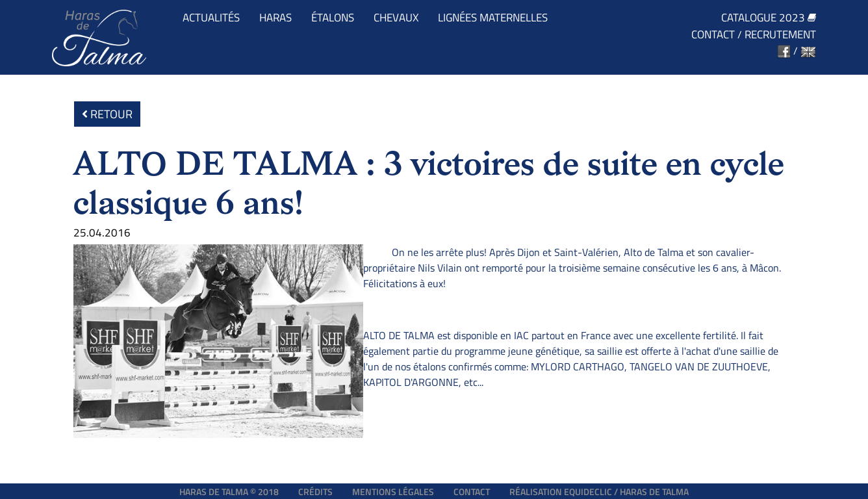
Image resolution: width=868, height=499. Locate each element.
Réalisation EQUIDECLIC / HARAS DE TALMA (599, 492)
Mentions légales (393, 492)
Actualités (211, 18)
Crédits (315, 492)
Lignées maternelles (493, 18)
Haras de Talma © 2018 (229, 492)
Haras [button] (275, 18)
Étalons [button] (333, 18)
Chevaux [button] (396, 18)
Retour (107, 114)
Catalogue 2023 (769, 18)
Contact (713, 35)
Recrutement (780, 35)
